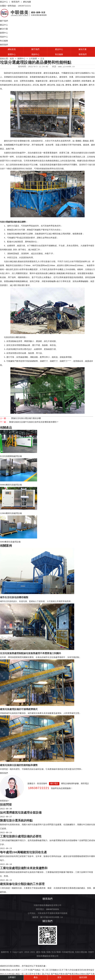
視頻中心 (4, 37)
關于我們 (4, 21)
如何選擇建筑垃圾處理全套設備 (21, 813)
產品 (36, 978)
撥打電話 (54, 784)
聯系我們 (15, 2)
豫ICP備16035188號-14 (51, 917)
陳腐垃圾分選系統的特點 (16, 821)
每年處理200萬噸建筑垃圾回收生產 (23, 852)
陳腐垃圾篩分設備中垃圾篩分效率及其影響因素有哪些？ (34, 422)
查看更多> (5, 801)
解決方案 (4, 29)
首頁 (12, 59)
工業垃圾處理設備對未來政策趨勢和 (24, 868)
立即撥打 (12, 978)
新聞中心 (4, 33)
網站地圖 (27, 2)
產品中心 (4, 2)
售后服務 (4, 41)
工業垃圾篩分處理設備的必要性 (21, 837)
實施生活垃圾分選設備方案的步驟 (26, 418)
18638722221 (39, 788)
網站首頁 (12, 49)
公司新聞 (33, 59)
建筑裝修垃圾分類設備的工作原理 (22, 884)
